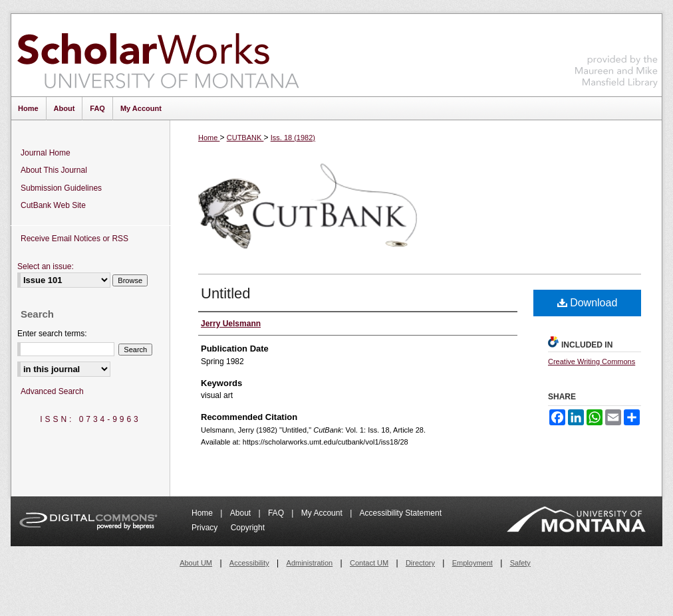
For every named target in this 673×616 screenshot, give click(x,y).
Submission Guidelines (61, 188)
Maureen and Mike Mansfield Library (616, 53)
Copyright (248, 528)
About (242, 513)
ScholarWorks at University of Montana (158, 55)
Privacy (206, 528)
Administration (310, 563)
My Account (323, 513)
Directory (420, 563)
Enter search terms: (52, 334)
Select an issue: (46, 266)
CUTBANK (245, 138)
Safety (520, 563)
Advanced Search (52, 391)
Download (588, 303)
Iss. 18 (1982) (293, 138)
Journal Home (46, 153)
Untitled (226, 293)
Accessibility (249, 563)
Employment (472, 563)
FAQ (277, 513)
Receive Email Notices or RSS (74, 239)
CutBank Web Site (53, 205)
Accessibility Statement (401, 513)
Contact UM (369, 563)
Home (209, 138)
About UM (196, 563)
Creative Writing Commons (592, 361)
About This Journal (54, 170)
